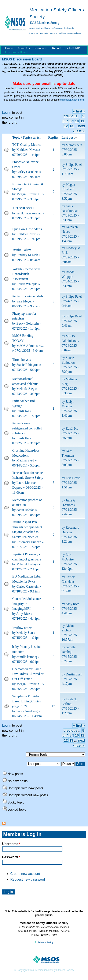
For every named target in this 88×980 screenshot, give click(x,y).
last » (80, 131)
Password (11, 857)
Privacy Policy (44, 942)
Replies (53, 137)
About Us (24, 48)
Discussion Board (16, 52)
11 (82, 121)
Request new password (28, 879)
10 (77, 121)
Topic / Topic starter (27, 137)
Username (11, 844)
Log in (7, 113)
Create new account (25, 874)
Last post (69, 137)
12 (66, 126)
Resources (41, 48)
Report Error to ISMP (66, 48)
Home (9, 48)
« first (78, 111)
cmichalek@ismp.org (72, 100)
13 (71, 126)
